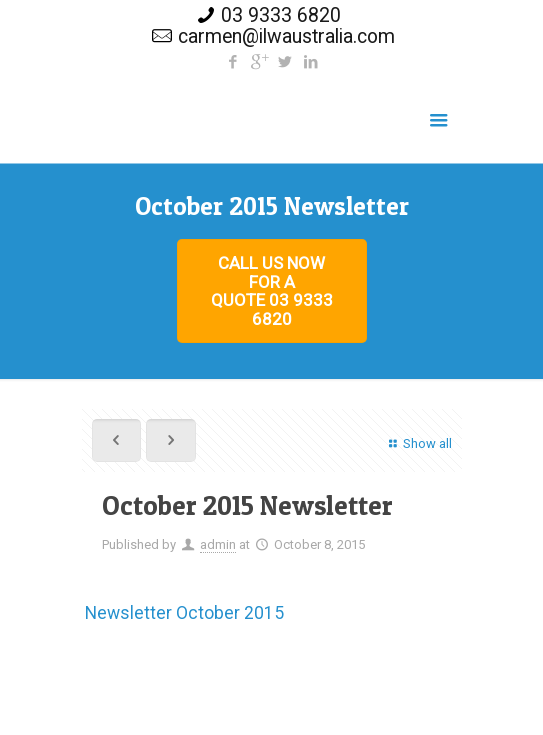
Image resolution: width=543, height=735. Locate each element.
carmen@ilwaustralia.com (286, 36)
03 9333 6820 (281, 15)
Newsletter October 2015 (184, 613)
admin (218, 544)
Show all (417, 443)
